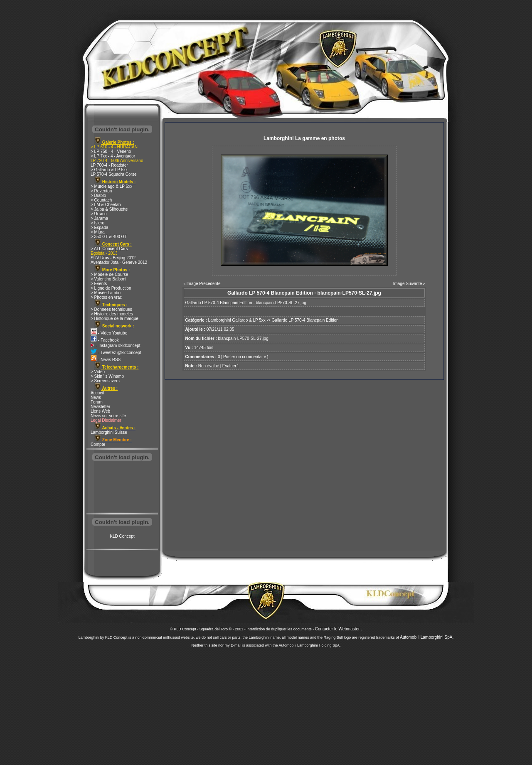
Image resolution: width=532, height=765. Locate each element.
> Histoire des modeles (112, 314)
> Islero (97, 223)
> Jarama (99, 218)
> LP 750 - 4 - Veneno (111, 151)
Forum (97, 402)
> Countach (101, 200)
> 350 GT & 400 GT (109, 237)
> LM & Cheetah (106, 205)
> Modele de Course (109, 274)
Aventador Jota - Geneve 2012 (119, 262)
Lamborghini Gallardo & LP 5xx (237, 320)
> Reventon (101, 191)
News (96, 397)
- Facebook (105, 340)
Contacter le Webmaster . (339, 629)
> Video (98, 372)
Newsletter (100, 407)
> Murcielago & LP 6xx (111, 186)
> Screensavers (105, 381)
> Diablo (98, 196)
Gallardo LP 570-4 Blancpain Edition (305, 320)
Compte (98, 444)
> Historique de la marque (115, 319)
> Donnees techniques (111, 309)
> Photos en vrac (106, 297)
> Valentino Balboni (108, 279)
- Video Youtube (109, 333)
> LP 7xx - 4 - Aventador (113, 156)
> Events (99, 284)
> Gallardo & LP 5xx (109, 170)
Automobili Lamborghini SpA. (427, 637)
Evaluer (229, 366)
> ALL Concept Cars (109, 249)
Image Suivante (408, 284)
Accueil (97, 393)
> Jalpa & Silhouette (109, 209)
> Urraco (99, 214)
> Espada (100, 228)
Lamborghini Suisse (109, 432)
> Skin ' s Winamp (107, 376)
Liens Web (100, 411)
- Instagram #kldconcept (116, 346)
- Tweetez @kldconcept (116, 353)
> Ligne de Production (111, 288)
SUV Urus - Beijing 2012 (113, 258)
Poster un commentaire (245, 357)
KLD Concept (122, 536)
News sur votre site (108, 416)
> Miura (98, 232)
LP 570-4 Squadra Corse (113, 174)
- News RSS (106, 360)
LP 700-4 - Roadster (109, 165)
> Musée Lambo (106, 293)
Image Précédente (204, 284)
